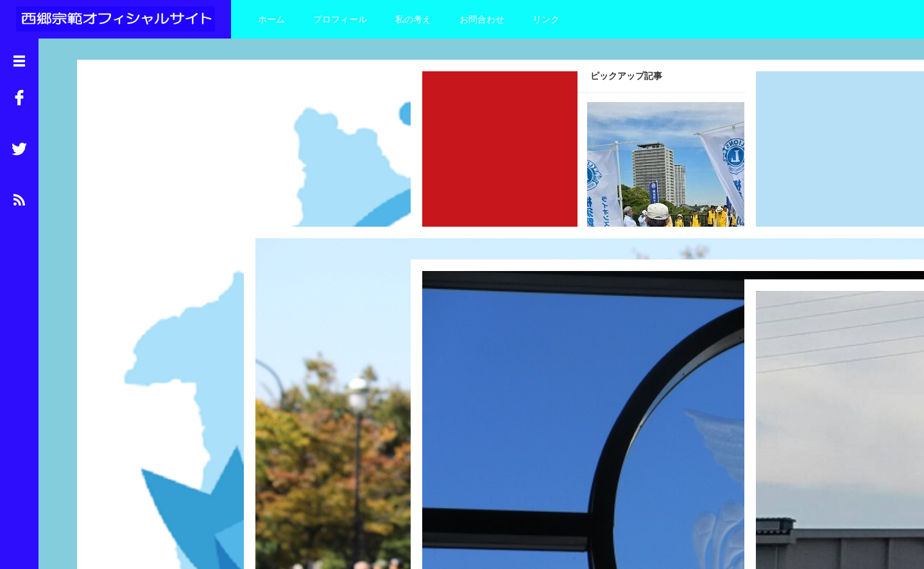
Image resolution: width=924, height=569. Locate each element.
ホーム (271, 19)
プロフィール (340, 19)
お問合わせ (482, 19)
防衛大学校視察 (444, 376)
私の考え (413, 19)
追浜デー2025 (107, 195)
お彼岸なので (773, 396)
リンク (546, 19)
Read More (190, 261)
